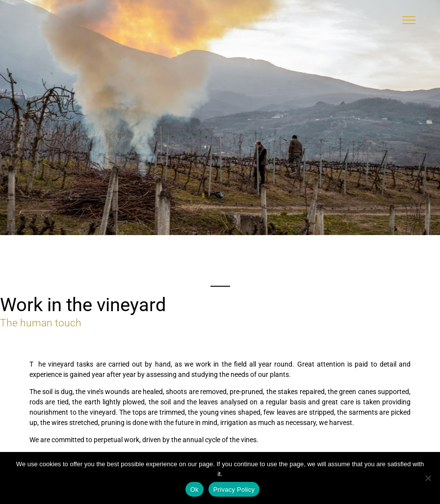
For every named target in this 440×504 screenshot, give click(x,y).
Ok (194, 490)
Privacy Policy (234, 490)
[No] (428, 478)
